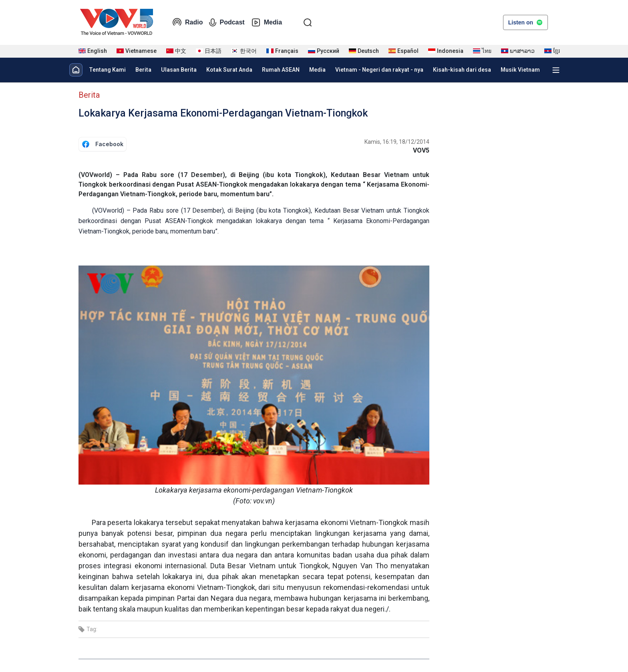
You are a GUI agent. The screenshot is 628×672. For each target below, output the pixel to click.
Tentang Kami (107, 70)
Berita (143, 70)
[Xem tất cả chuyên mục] (556, 70)
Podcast (227, 22)
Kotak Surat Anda (229, 70)
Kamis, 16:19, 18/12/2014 (397, 142)
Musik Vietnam (520, 70)
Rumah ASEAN (281, 70)
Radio (187, 22)
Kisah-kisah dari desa (462, 70)
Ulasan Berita (179, 70)
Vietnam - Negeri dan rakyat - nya (379, 70)
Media (267, 22)
